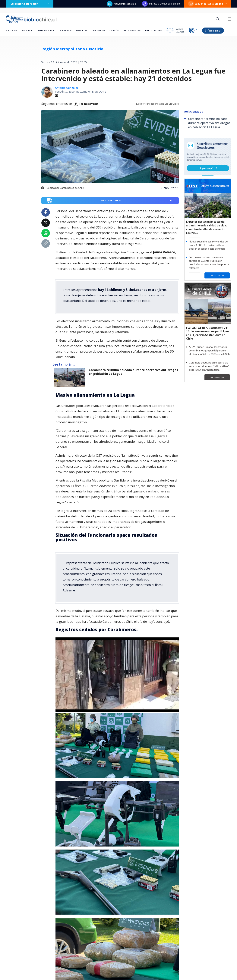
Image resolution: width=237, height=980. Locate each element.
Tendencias (98, 30)
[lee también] (71, 377)
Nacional (27, 30)
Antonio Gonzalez (67, 88)
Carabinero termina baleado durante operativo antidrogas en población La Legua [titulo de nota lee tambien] (133, 372)
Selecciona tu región (30, 4)
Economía (66, 30)
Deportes (82, 30)
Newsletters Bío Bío (121, 4)
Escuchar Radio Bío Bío (208, 4)
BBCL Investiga (132, 30)
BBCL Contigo (154, 30)
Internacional (46, 30)
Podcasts (11, 30)
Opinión (114, 30)
